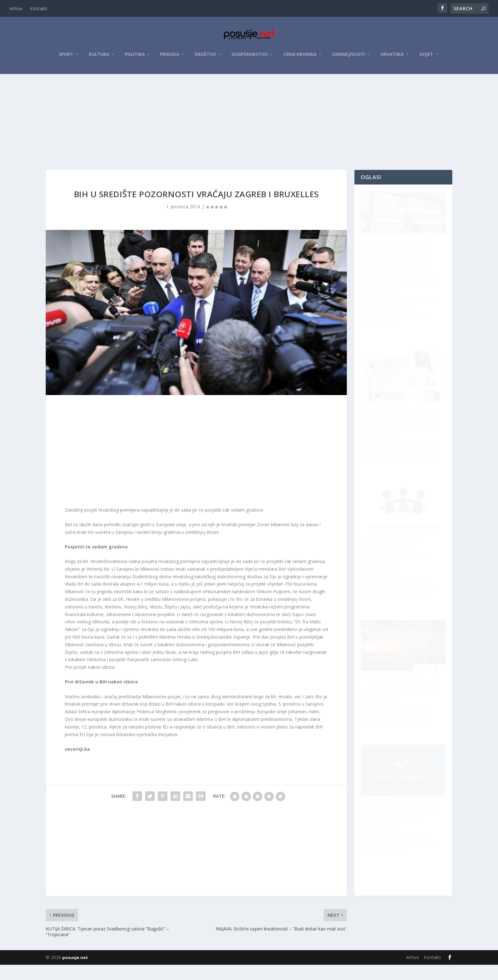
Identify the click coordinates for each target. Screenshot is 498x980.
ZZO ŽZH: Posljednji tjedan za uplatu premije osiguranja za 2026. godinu (405, 709)
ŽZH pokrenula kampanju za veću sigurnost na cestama (403, 842)
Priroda (170, 58)
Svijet (426, 58)
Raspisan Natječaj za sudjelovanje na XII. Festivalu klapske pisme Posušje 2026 (397, 437)
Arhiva (16, 8)
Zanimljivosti (348, 58)
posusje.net (75, 973)
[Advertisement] (249, 125)
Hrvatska (392, 58)
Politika (135, 58)
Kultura (99, 58)
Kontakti (38, 8)
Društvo (205, 58)
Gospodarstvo (250, 58)
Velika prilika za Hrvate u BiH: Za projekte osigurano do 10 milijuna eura (400, 573)
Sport (66, 58)
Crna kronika (300, 58)
